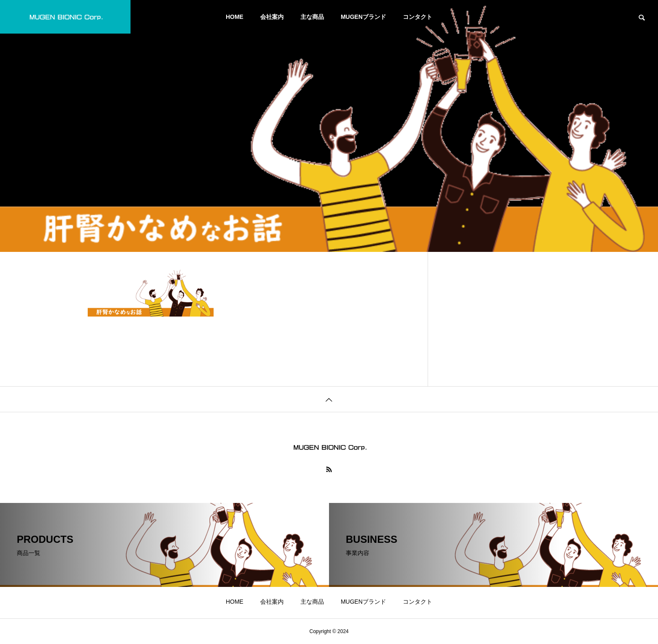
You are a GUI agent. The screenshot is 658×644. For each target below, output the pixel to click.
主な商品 (312, 17)
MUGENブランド (363, 17)
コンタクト (418, 17)
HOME (235, 17)
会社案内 (272, 17)
